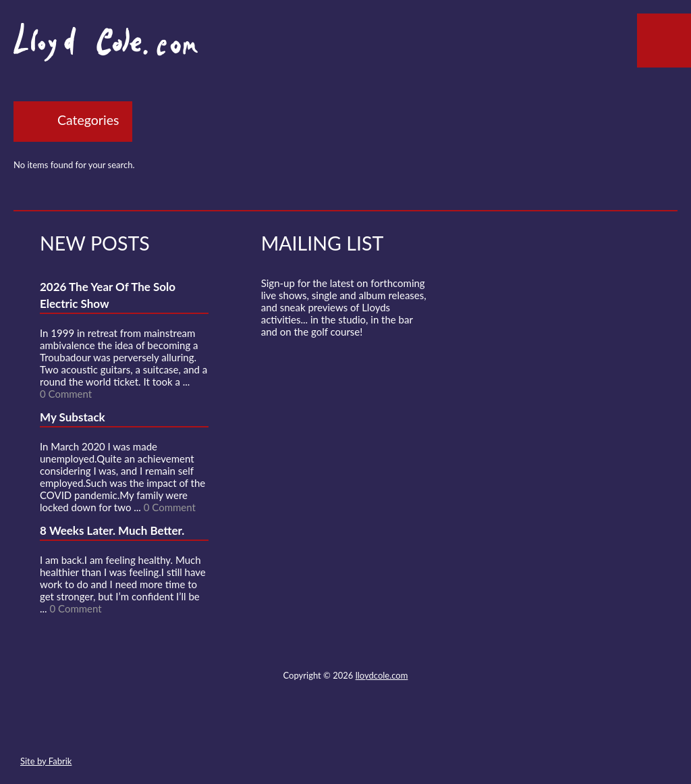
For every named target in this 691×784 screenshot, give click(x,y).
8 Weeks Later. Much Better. (112, 530)
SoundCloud (345, 729)
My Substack (73, 417)
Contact (271, 729)
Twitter (296, 729)
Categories (88, 120)
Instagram (393, 729)
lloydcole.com (382, 675)
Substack (418, 729)
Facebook (320, 729)
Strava (369, 729)
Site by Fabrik (46, 761)
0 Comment (66, 394)
